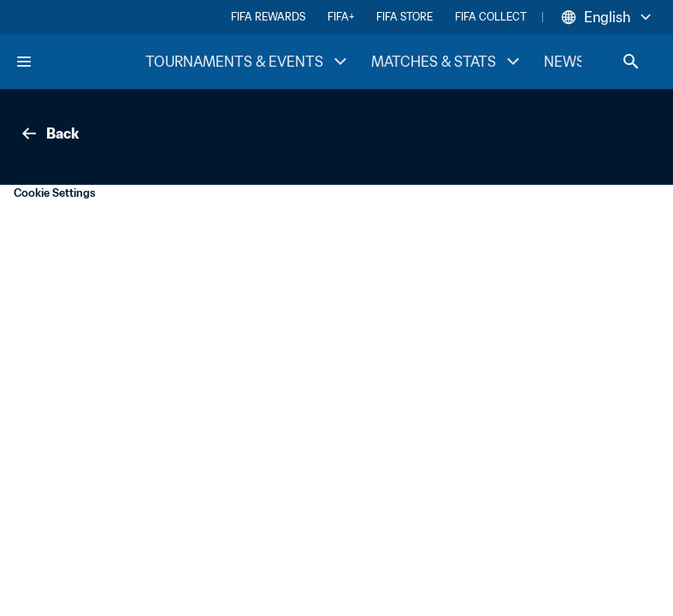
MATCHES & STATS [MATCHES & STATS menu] (447, 62)
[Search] (631, 62)
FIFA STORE (404, 17)
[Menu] (24, 62)
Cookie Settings (55, 193)
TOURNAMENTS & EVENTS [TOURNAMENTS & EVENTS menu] (248, 62)
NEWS (564, 62)
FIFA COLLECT (491, 17)
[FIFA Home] (80, 62)
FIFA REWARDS (268, 17)
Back (49, 133)
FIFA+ (341, 17)
